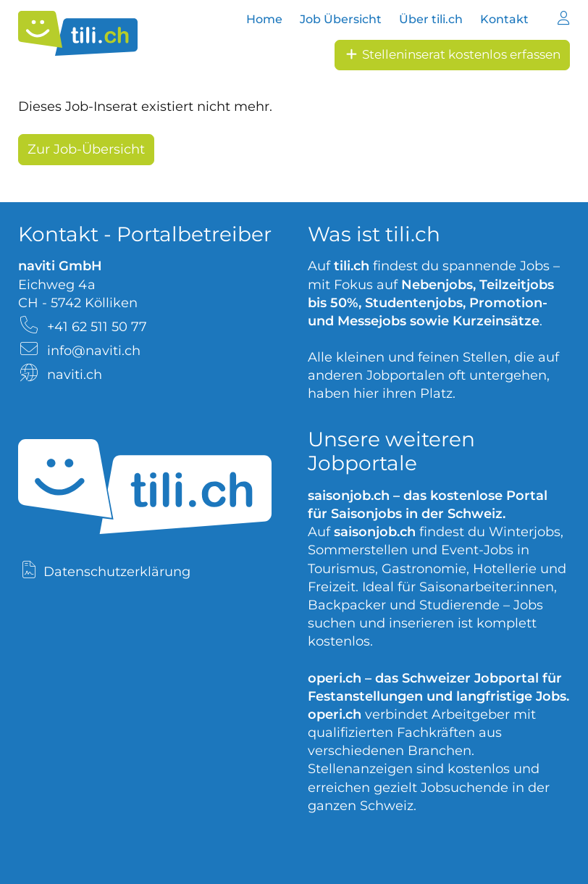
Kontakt (504, 19)
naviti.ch (75, 375)
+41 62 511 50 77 (97, 327)
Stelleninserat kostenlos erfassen (452, 54)
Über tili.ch (431, 19)
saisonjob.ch (349, 496)
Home (264, 19)
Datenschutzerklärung (117, 572)
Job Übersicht (341, 19)
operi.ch (335, 678)
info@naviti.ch (94, 351)
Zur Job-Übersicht (86, 149)
